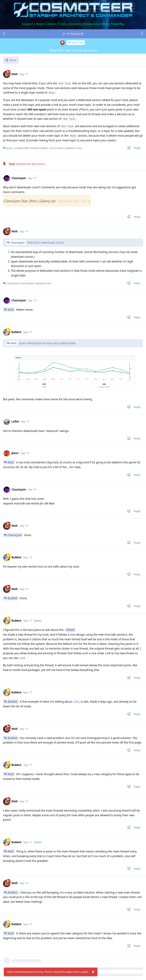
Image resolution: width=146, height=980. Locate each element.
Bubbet (13, 598)
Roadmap (118, 24)
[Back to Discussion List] (4, 34)
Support (27, 24)
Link (23, 658)
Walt (11, 310)
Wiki (105, 24)
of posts (73, 34)
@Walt (70, 630)
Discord (74, 24)
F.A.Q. (62, 24)
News (40, 24)
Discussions (91, 24)
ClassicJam (18, 242)
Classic (51, 24)
